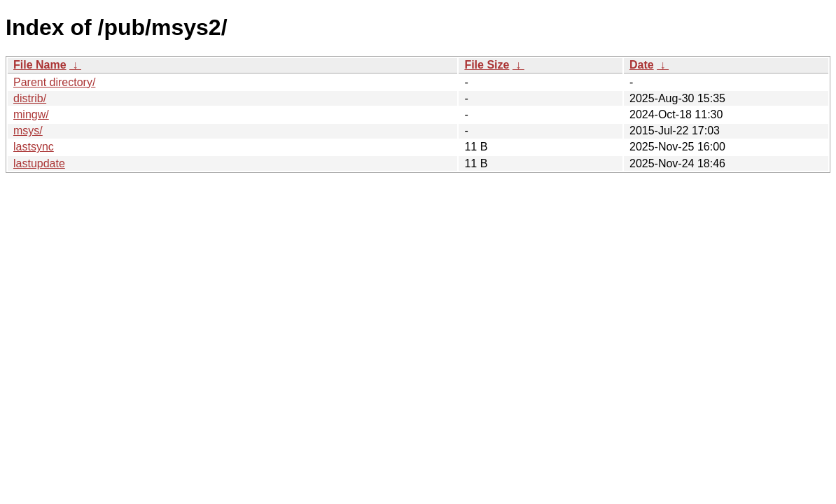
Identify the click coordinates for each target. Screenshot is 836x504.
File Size (487, 65)
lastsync (34, 147)
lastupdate (39, 163)
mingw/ (31, 114)
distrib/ (30, 98)
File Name (40, 65)
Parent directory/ (54, 82)
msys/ (28, 131)
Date (642, 65)
